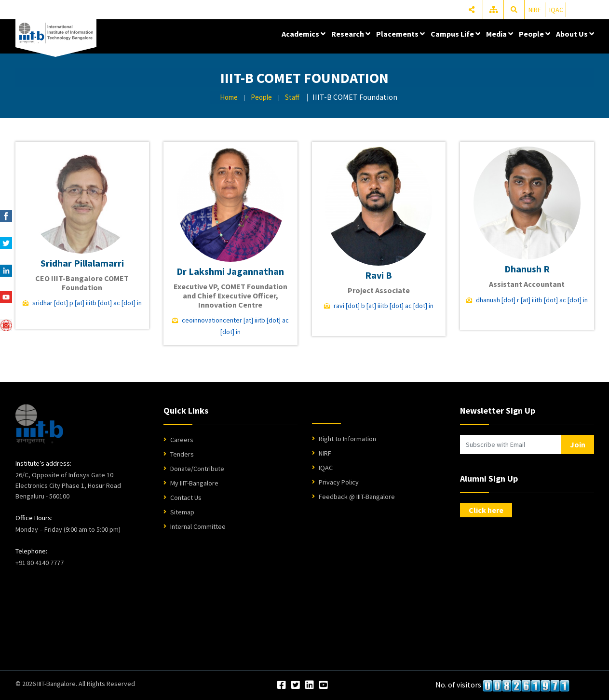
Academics (304, 34)
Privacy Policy (339, 482)
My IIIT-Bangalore (194, 483)
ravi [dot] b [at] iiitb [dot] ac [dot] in (384, 306)
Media (500, 34)
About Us (575, 34)
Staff (292, 97)
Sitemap (182, 512)
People (535, 34)
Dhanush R (527, 269)
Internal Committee (198, 526)
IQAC (556, 10)
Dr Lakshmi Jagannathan (230, 271)
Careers (182, 440)
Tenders (182, 454)
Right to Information (347, 439)
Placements (400, 34)
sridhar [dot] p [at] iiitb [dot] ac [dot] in (87, 303)
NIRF (535, 10)
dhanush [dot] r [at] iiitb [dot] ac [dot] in (532, 300)
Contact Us (186, 498)
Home (229, 97)
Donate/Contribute (197, 469)
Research (351, 34)
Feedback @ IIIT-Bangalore (357, 497)
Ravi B (379, 275)
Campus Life (455, 34)
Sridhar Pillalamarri (82, 263)
